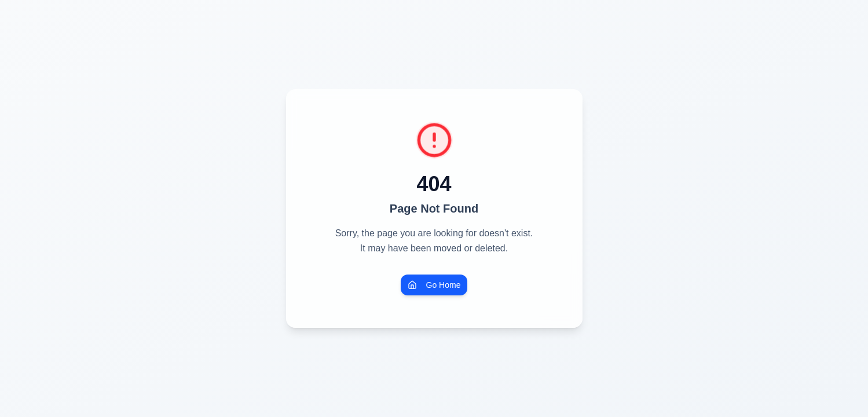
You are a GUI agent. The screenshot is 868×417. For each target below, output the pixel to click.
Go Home (434, 285)
